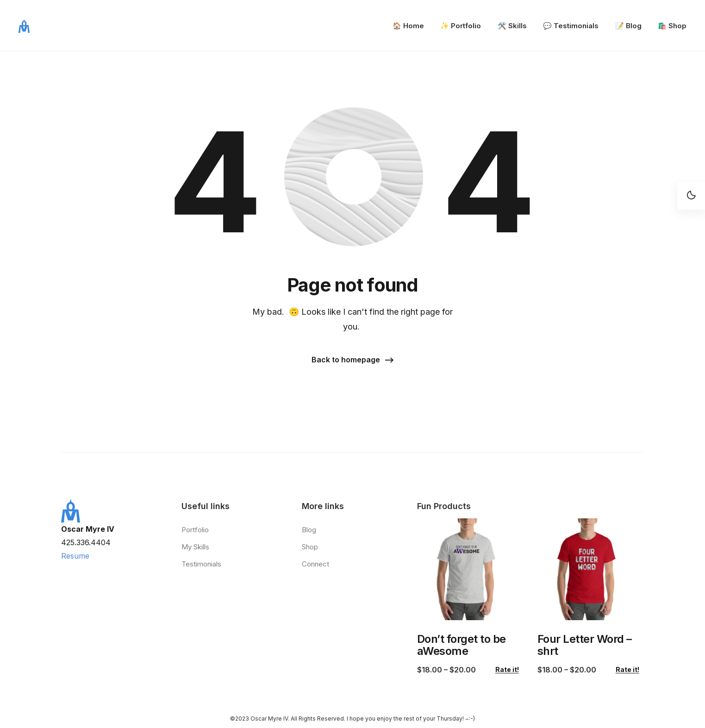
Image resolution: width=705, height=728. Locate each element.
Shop (310, 547)
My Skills (195, 547)
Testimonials (201, 564)
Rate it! (507, 670)
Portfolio (195, 530)
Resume (75, 556)
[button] (353, 360)
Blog (309, 530)
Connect (315, 564)
